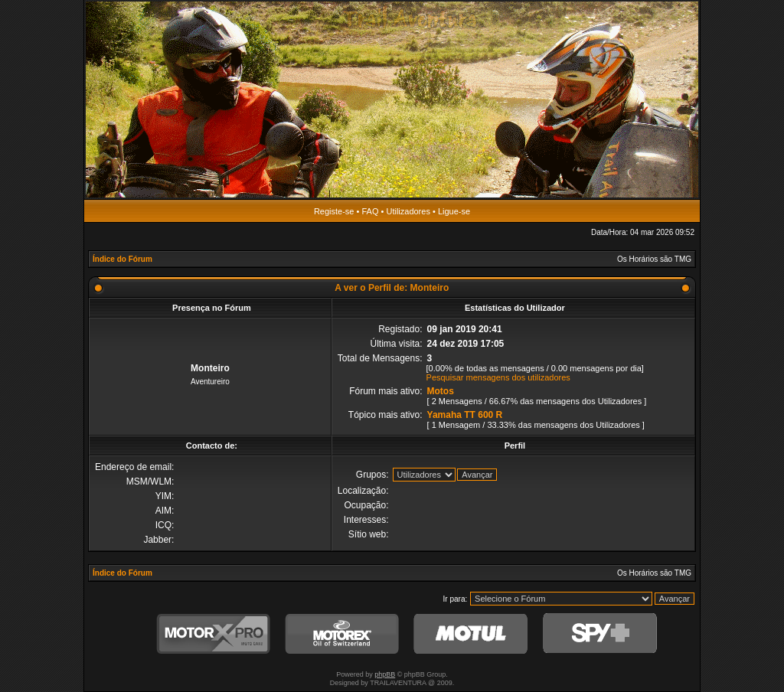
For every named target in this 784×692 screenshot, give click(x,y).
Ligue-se (454, 211)
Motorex (342, 634)
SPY (599, 634)
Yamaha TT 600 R (465, 415)
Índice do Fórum (122, 259)
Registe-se (334, 211)
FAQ (370, 211)
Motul (471, 634)
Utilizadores (408, 211)
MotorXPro (214, 634)
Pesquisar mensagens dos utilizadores (498, 377)
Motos (441, 391)
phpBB (385, 674)
